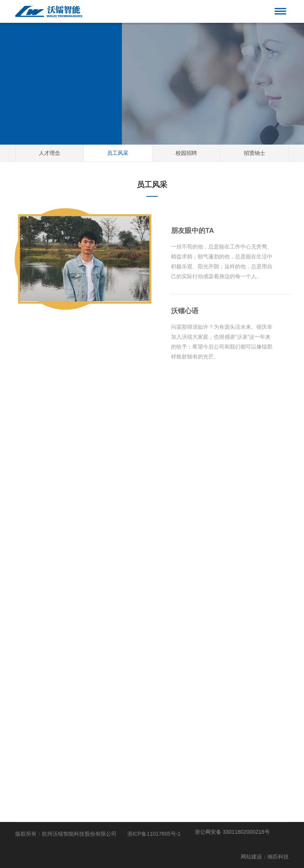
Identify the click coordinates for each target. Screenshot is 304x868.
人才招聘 (62, 86)
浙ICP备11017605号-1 (154, 834)
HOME (36, 86)
